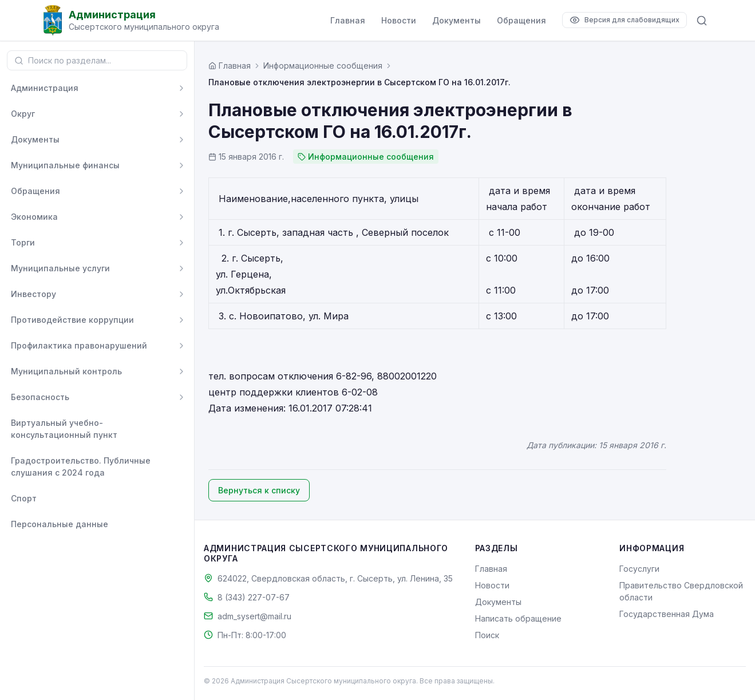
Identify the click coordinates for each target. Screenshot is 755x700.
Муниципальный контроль (66, 371)
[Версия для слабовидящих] (624, 20)
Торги (23, 242)
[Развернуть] (181, 88)
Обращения (521, 20)
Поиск (487, 635)
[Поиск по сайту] (702, 21)
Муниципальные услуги (60, 268)
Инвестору (33, 294)
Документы (456, 20)
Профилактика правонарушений (79, 345)
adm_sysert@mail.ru (254, 616)
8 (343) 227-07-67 (254, 597)
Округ (23, 114)
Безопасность (40, 397)
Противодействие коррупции (72, 320)
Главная (348, 20)
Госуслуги (639, 569)
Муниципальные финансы (65, 165)
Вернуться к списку (259, 490)
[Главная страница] (230, 66)
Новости (399, 20)
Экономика (34, 217)
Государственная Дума (667, 614)
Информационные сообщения (323, 66)
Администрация (45, 88)
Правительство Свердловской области (681, 591)
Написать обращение (518, 618)
